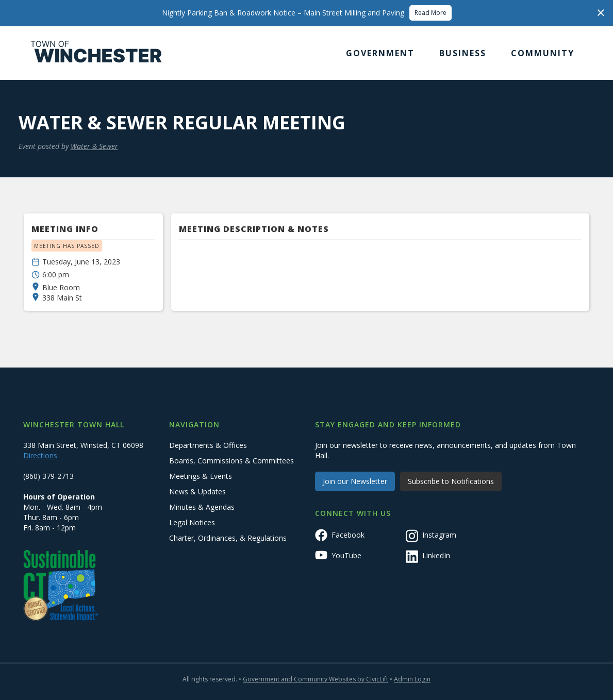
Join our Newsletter (355, 481)
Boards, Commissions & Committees (231, 461)
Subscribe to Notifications (451, 481)
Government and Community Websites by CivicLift (316, 679)
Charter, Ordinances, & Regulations (228, 538)
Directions (40, 455)
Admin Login (412, 679)
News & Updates (197, 491)
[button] (380, 53)
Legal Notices (192, 522)
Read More (430, 13)
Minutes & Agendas (202, 507)
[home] (96, 53)
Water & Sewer (94, 146)
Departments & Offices (208, 445)
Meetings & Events (201, 476)
